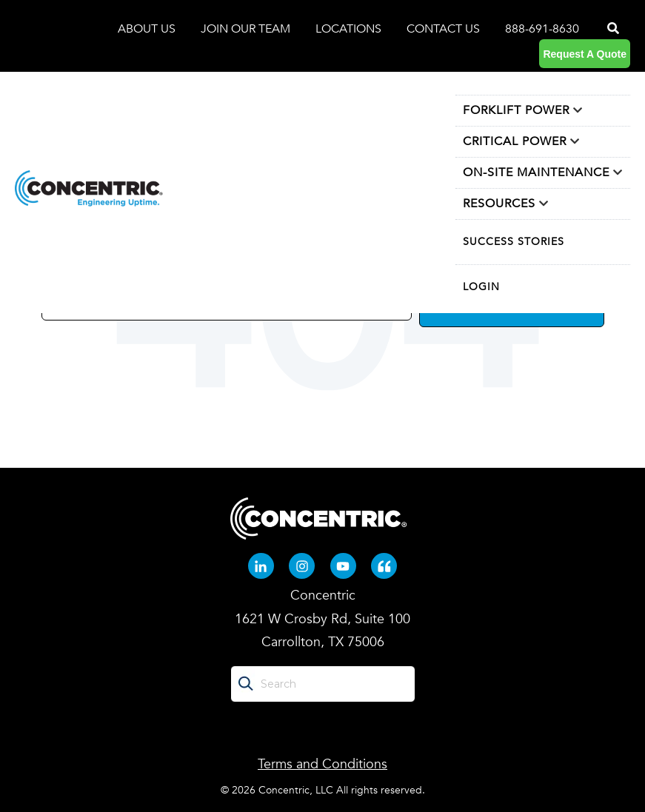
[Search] (612, 29)
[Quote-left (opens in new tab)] (384, 566)
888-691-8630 (542, 29)
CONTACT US (443, 29)
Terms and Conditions (322, 764)
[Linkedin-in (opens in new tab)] (261, 566)
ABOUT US (148, 29)
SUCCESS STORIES (514, 242)
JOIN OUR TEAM (247, 29)
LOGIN (481, 287)
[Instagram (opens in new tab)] (302, 566)
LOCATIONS (350, 29)
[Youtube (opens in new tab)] (343, 566)
